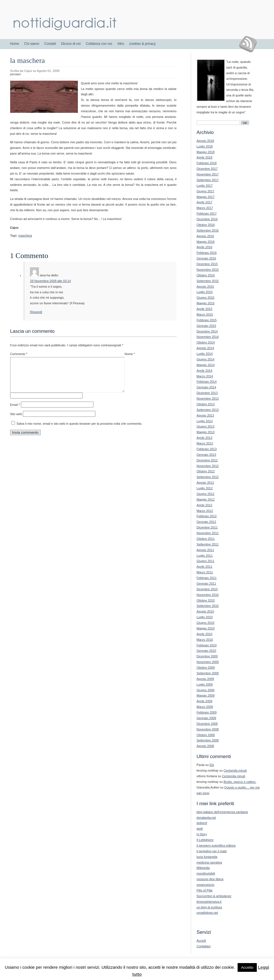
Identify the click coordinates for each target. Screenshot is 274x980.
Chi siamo (32, 44)
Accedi (201, 941)
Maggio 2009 (206, 695)
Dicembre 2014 (207, 331)
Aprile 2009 (205, 701)
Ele (212, 765)
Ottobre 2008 (206, 735)
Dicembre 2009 (207, 656)
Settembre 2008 (208, 740)
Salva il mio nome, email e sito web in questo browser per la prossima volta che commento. (80, 430)
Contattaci (204, 946)
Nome (130, 354)
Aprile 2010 (205, 634)
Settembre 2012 (208, 477)
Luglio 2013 (205, 421)
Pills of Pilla (205, 890)
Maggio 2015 (206, 303)
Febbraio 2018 (207, 163)
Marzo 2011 (205, 572)
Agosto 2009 (205, 679)
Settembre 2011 (208, 544)
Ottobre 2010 (206, 600)
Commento (19, 354)
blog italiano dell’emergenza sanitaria (222, 812)
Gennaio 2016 (206, 258)
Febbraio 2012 (207, 516)
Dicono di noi (71, 44)
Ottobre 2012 (206, 471)
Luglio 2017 (205, 186)
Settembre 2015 (208, 281)
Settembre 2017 (208, 180)
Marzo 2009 (205, 707)
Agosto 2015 (205, 287)
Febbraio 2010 (207, 645)
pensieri (16, 74)
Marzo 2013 (205, 443)
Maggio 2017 (206, 197)
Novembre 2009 (208, 662)
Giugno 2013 (206, 426)
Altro (121, 44)
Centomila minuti (235, 770)
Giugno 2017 (206, 191)
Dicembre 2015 (207, 264)
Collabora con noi (99, 44)
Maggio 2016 (206, 242)
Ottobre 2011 (206, 539)
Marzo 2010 (205, 640)
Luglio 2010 (205, 617)
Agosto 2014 (205, 348)
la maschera (28, 60)
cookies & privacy (143, 44)
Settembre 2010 (208, 606)
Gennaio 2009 (206, 718)
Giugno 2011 (206, 561)
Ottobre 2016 (206, 225)
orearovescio (206, 885)
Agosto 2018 (205, 141)
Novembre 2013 (208, 398)
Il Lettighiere (205, 840)
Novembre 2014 (208, 337)
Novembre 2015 (208, 270)
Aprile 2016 (205, 247)
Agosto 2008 (205, 746)
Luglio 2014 (205, 354)
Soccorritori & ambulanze (214, 896)
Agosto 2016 (205, 236)
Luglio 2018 (205, 146)
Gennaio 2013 (206, 455)
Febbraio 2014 (207, 382)
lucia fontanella (207, 857)
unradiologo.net (207, 913)
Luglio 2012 (205, 488)
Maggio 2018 (206, 152)
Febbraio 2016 (207, 253)
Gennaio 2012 (206, 522)
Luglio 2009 (205, 684)
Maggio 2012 (206, 499)
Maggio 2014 (206, 365)
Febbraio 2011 (207, 578)
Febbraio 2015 (207, 320)
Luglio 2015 (205, 292)
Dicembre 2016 (207, 219)
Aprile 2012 (205, 505)
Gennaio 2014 (206, 387)
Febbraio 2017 (207, 213)
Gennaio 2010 (206, 651)
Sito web (16, 421)
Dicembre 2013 (207, 393)
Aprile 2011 (205, 567)
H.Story (202, 834)
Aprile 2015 (205, 309)
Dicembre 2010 (207, 589)
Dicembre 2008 (207, 724)
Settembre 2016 (208, 230)
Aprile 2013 (205, 438)
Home (15, 44)
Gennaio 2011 (206, 583)
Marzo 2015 (205, 314)
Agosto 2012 (205, 483)
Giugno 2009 (206, 690)
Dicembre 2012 (207, 460)
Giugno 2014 (206, 359)
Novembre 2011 (208, 533)
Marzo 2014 (205, 376)
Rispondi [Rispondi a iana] (36, 312)
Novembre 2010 (208, 595)
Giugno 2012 (206, 494)
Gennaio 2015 (206, 326)
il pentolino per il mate (212, 851)
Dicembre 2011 (207, 527)
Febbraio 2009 (207, 712)
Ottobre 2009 (206, 668)
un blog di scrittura (209, 907)
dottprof (202, 823)
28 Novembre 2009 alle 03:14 (50, 281)
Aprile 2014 (205, 371)
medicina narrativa (209, 862)
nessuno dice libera (210, 879)
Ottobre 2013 (206, 404)
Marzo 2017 (205, 208)
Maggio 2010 (206, 628)
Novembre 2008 (208, 729)
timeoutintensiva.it (209, 902)
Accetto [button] (247, 967)
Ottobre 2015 (206, 275)
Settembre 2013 (208, 410)
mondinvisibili (206, 873)
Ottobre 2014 (206, 342)
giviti (200, 829)
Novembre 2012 (208, 466)
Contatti (50, 44)
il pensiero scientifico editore (216, 845)
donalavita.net (206, 818)
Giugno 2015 (206, 298)
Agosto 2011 (205, 550)
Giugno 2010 (206, 623)
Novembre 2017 (208, 174)
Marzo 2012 (205, 511)
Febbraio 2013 (207, 449)
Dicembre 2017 (207, 169)
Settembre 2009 (208, 673)
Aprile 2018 (205, 157)
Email (15, 411)
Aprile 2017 (205, 202)
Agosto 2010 (205, 611)
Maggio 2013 (206, 432)
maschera (25, 235)
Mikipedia (203, 868)
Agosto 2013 (205, 415)
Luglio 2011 (205, 556)
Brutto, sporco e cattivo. (240, 782)
